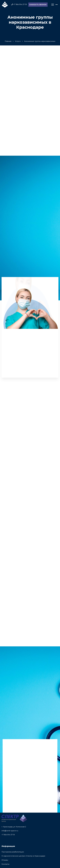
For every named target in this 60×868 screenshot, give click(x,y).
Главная (8, 41)
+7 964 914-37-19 (8, 835)
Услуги (18, 41)
